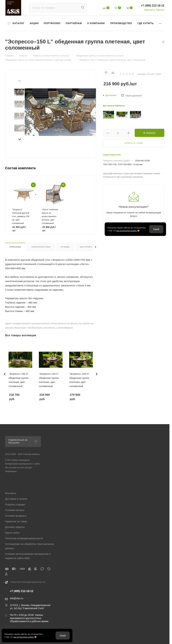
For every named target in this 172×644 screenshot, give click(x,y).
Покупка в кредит (15, 504)
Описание (15, 247)
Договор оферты (15, 527)
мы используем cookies (127, 231)
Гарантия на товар (16, 521)
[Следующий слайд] (19, 139)
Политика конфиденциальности (24, 538)
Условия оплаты (15, 510)
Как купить (86, 247)
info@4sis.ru (17, 598)
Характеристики (41, 247)
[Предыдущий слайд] (19, 81)
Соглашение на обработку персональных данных (30, 546)
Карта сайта (12, 533)
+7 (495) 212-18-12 (153, 6)
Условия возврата (16, 516)
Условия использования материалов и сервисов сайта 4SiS (28, 556)
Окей (156, 229)
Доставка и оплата (16, 499)
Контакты (11, 493)
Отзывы (65, 247)
